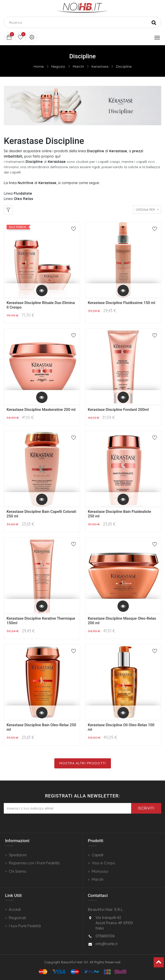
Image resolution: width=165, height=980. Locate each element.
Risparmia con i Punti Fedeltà (34, 863)
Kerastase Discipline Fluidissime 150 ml (122, 303)
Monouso (100, 871)
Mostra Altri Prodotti (83, 763)
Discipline (124, 66)
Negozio (58, 66)
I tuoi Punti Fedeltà (25, 926)
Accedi (15, 909)
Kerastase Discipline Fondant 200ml (118, 410)
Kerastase (100, 66)
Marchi (78, 66)
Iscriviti (146, 808)
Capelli (98, 855)
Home (39, 66)
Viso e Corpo (103, 863)
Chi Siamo (18, 871)
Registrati (17, 918)
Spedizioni (18, 855)
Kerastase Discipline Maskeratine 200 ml (41, 410)
